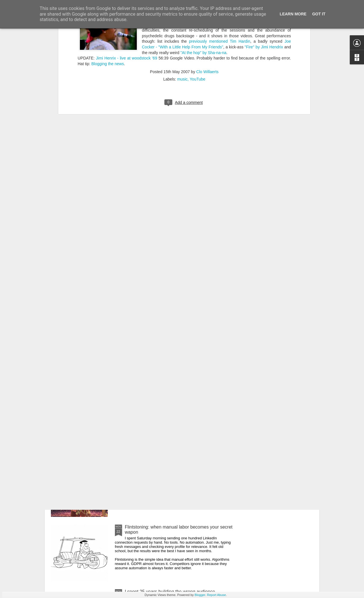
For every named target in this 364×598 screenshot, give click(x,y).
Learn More (293, 14)
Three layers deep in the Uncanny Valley (166, 398)
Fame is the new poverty (150, 462)
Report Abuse (217, 595)
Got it (319, 14)
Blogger (200, 595)
